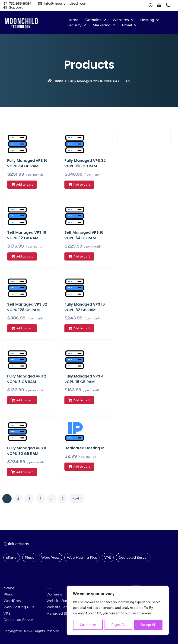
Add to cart (25, 185)
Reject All (118, 625)
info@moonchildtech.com (66, 3)
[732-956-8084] (5, 4)
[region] (118, 610)
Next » (77, 498)
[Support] (5, 8)
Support (16, 7)
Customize (88, 625)
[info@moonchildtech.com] (40, 4)
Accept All (148, 625)
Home (55, 81)
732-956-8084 (20, 3)
